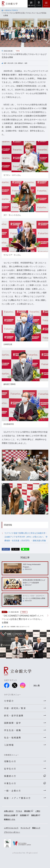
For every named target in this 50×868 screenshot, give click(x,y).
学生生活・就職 (12, 730)
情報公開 (34, 815)
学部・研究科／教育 (15, 708)
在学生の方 (10, 769)
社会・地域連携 (11, 627)
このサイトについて (11, 828)
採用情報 (23, 815)
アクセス (19, 811)
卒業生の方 (10, 783)
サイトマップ (25, 828)
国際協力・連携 (23, 63)
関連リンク (36, 828)
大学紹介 (9, 701)
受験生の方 (10, 761)
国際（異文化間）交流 (10, 63)
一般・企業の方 (12, 791)
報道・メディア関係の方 (17, 798)
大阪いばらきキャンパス (23, 627)
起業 (5, 627)
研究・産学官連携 (14, 715)
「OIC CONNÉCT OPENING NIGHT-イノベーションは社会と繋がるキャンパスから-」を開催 (23, 619)
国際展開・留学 (12, 723)
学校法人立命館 (10, 815)
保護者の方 (10, 776)
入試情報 (9, 745)
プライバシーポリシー (12, 832)
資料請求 (27, 811)
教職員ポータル (10, 819)
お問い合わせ (9, 811)
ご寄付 (38, 811)
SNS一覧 (37, 685)
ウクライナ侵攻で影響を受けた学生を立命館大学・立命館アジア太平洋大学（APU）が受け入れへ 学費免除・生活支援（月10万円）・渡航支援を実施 (26, 537)
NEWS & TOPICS (11, 10)
